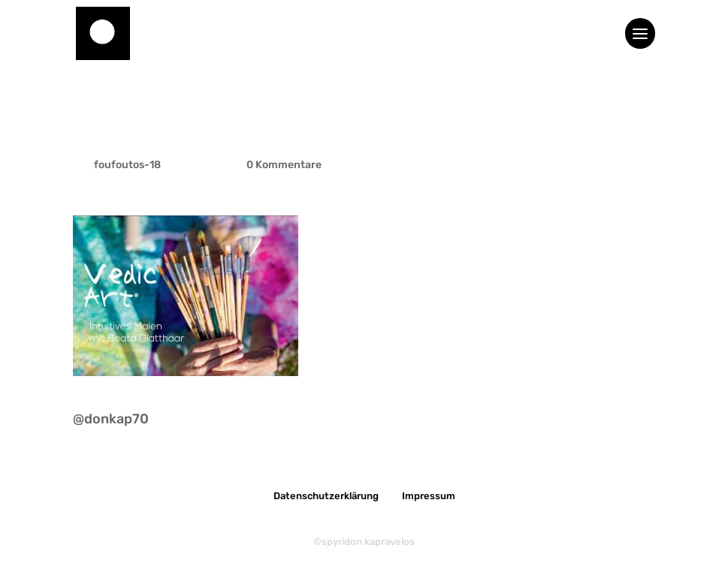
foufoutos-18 (127, 165)
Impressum (429, 496)
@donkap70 (111, 419)
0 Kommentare (284, 165)
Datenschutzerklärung (326, 496)
